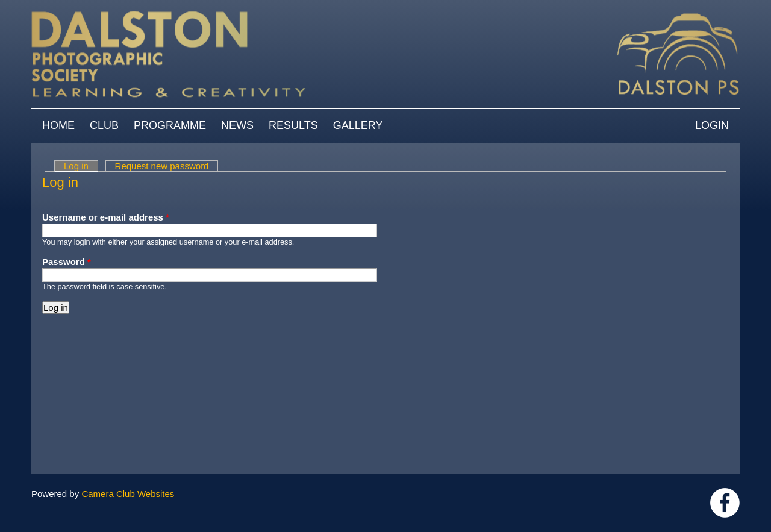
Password (67, 262)
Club (104, 125)
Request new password (162, 166)
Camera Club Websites (128, 494)
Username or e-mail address (106, 217)
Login (712, 125)
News (237, 125)
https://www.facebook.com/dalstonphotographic (725, 503)
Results (293, 125)
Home (58, 125)
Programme (170, 125)
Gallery (358, 125)
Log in (81, 166)
